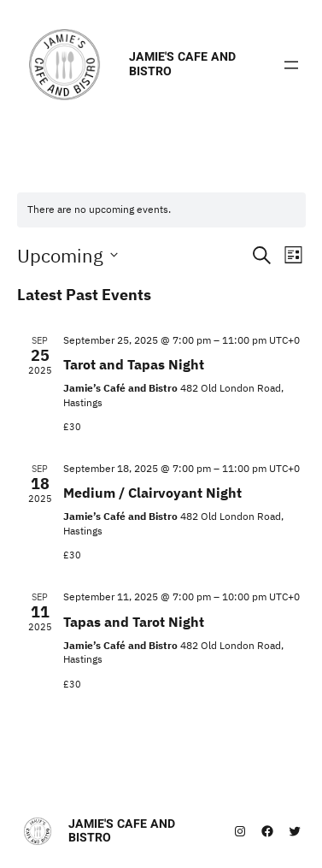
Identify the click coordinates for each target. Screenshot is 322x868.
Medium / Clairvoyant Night (152, 493)
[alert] (161, 210)
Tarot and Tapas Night (134, 364)
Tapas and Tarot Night (134, 622)
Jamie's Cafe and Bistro (182, 64)
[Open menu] (291, 65)
